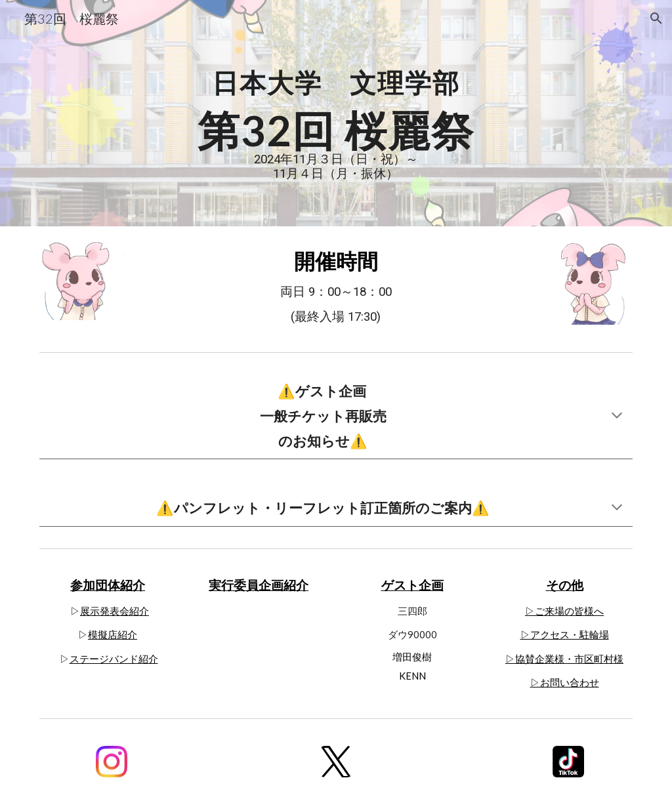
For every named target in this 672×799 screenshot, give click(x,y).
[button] (656, 18)
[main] (336, 113)
